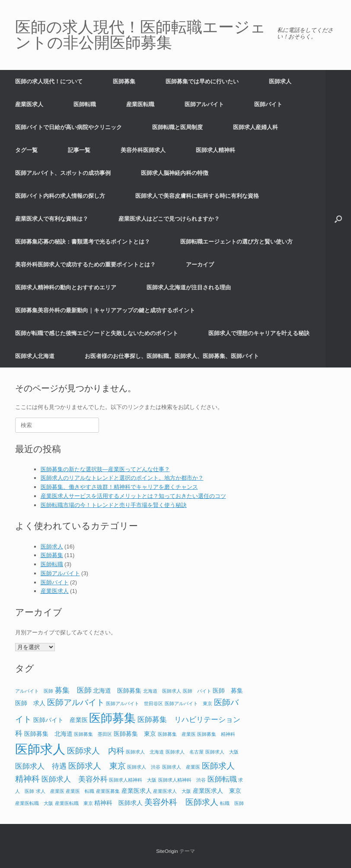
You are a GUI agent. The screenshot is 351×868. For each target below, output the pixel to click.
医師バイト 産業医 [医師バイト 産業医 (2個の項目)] (61, 720)
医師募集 (124, 81)
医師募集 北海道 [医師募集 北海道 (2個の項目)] (48, 734)
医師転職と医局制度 (177, 127)
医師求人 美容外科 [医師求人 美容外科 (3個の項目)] (75, 779)
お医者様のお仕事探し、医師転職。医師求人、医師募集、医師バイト (172, 356)
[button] (338, 219)
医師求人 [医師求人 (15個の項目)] (40, 749)
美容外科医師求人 (143, 150)
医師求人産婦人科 (255, 127)
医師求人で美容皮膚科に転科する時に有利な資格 (197, 196)
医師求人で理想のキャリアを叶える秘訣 (259, 333)
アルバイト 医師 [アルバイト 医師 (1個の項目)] (34, 691)
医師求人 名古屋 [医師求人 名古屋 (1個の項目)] (185, 752)
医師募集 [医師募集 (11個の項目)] (112, 718)
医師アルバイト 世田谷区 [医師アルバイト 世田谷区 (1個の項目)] (134, 703)
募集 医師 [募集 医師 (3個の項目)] (73, 690)
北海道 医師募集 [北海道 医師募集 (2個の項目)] (117, 691)
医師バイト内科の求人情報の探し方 (60, 196)
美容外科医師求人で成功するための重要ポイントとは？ (85, 265)
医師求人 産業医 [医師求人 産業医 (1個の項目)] (181, 767)
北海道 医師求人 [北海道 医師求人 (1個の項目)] (162, 691)
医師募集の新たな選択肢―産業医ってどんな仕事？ (105, 469)
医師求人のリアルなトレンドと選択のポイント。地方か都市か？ (122, 478)
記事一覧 (79, 150)
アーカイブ (200, 265)
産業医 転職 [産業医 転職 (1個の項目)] (80, 791)
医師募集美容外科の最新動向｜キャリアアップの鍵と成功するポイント (105, 310)
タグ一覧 (26, 150)
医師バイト (268, 104)
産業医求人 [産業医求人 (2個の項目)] (137, 791)
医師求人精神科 (215, 150)
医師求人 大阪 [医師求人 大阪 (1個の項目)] (222, 752)
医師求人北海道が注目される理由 (189, 287)
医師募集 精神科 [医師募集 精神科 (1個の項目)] (216, 734)
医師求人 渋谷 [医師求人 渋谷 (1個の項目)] (144, 767)
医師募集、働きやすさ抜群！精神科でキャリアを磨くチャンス (119, 487)
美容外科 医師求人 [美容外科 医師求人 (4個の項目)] (181, 802)
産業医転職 (140, 104)
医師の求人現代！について (49, 81)
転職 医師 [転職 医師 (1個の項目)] (232, 803)
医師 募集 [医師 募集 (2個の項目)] (228, 691)
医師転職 (85, 104)
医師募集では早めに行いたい (202, 81)
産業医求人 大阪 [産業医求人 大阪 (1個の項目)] (172, 791)
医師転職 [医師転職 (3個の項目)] (222, 779)
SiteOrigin (167, 851)
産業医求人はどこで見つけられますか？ (169, 219)
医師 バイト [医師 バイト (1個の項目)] (197, 691)
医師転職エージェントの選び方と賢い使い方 (236, 242)
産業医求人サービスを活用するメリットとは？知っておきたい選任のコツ (133, 496)
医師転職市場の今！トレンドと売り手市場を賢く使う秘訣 (114, 505)
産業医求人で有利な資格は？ (52, 219)
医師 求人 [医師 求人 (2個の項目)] (30, 703)
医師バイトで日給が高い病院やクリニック (69, 127)
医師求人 (280, 81)
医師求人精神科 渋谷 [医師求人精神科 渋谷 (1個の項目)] (182, 780)
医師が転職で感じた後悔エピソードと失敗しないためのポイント (97, 333)
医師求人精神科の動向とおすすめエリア (66, 287)
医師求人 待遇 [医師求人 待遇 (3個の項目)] (41, 766)
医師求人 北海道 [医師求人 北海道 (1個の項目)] (145, 752)
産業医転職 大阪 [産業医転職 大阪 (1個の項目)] (34, 803)
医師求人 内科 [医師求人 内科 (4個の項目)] (96, 751)
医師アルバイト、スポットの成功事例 (63, 173)
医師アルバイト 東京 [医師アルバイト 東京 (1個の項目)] (188, 703)
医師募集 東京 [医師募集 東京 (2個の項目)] (135, 734)
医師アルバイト (204, 104)
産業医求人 (29, 104)
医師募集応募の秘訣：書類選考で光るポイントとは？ (83, 242)
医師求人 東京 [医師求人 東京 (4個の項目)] (97, 766)
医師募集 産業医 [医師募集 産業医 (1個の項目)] (177, 734)
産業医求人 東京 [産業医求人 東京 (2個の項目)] (217, 791)
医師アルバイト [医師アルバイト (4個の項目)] (76, 702)
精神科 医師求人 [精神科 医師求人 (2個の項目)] (118, 803)
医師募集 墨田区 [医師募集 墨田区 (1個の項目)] (93, 734)
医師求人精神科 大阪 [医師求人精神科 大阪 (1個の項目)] (133, 780)
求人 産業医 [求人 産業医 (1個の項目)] (50, 791)
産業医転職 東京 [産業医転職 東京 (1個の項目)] (74, 803)
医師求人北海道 (35, 356)
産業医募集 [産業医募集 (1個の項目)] (108, 791)
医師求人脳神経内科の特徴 (175, 173)
